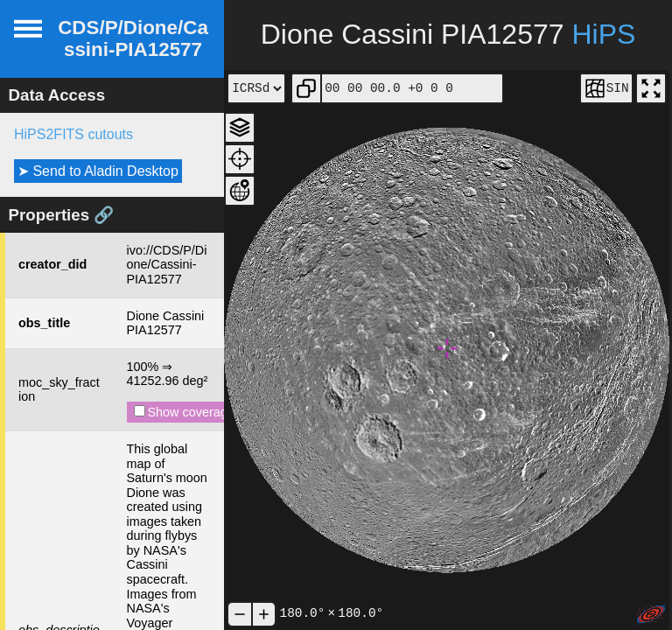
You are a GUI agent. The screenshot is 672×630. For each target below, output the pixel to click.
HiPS (603, 34)
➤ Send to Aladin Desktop (98, 171)
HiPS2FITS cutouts (73, 134)
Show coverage (184, 412)
